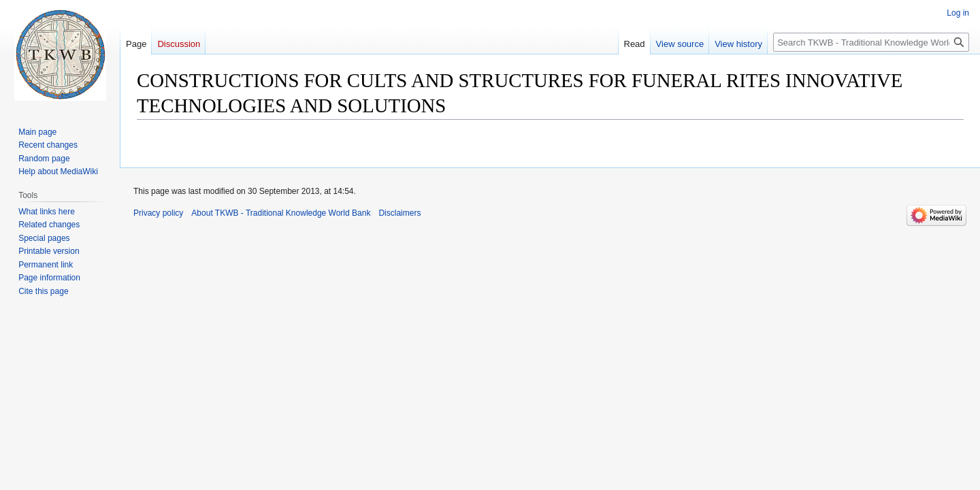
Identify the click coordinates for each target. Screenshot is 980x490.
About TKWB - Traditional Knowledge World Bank (281, 213)
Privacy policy (158, 213)
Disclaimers (399, 213)
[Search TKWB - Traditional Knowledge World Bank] (871, 42)
